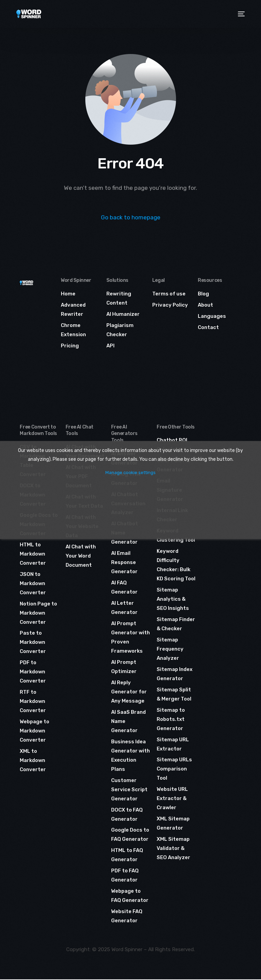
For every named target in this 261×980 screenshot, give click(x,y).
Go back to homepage (131, 217)
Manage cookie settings (130, 473)
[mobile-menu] (240, 14)
